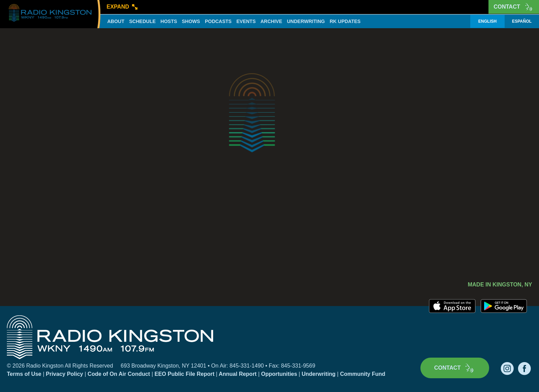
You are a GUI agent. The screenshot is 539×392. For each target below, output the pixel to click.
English (487, 21)
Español (522, 21)
